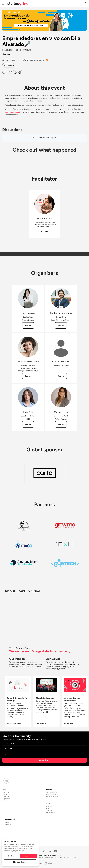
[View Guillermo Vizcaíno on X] (61, 308)
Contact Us (7, 824)
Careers (6, 822)
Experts (6, 794)
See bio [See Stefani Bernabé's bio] (61, 376)
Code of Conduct (56, 855)
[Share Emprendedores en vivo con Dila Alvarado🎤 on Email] (20, 72)
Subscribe (44, 760)
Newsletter (50, 806)
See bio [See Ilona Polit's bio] (28, 424)
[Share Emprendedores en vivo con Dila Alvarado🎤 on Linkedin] (15, 72)
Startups (6, 797)
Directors (6, 801)
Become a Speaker (52, 797)
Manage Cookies (20, 862)
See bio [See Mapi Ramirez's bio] (28, 325)
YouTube (49, 811)
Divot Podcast (51, 813)
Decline (11, 856)
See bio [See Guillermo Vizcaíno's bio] (61, 325)
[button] (86, 3)
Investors (6, 792)
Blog (48, 808)
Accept (28, 856)
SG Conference (52, 792)
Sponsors (7, 799)
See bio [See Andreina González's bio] (28, 376)
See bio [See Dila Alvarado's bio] (45, 232)
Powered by (44, 863)
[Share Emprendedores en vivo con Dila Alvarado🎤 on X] (10, 72)
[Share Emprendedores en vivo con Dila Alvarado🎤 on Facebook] (4, 72)
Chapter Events (51, 794)
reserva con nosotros (14, 112)
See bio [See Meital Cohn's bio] (61, 424)
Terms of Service (43, 855)
